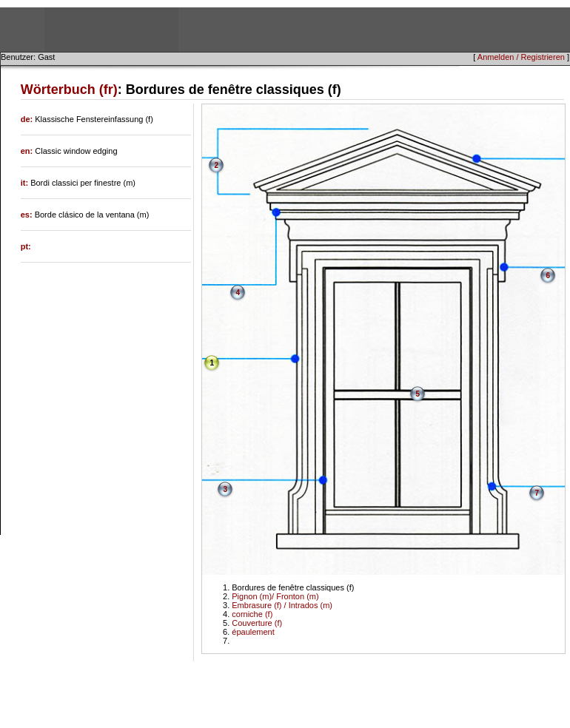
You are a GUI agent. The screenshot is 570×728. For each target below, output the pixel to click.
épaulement (253, 632)
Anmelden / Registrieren (521, 57)
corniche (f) (252, 614)
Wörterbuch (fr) (69, 90)
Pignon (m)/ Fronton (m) (275, 596)
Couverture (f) (257, 623)
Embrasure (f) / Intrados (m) (282, 605)
